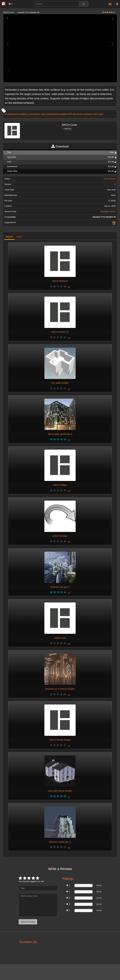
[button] (11, 4)
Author (19, 237)
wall (101, 114)
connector (34, 114)
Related (9, 237)
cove (43, 114)
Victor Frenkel (110, 179)
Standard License (108, 212)
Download (60, 146)
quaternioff (66, 114)
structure (77, 114)
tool (96, 114)
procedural (53, 114)
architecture (11, 114)
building (23, 114)
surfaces (88, 114)
